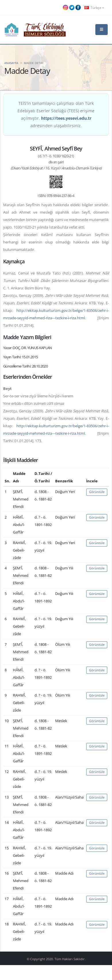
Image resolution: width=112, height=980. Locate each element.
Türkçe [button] (94, 7)
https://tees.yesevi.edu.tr (66, 118)
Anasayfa (11, 63)
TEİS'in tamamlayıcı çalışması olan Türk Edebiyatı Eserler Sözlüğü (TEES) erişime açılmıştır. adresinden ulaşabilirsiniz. (56, 114)
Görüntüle (97, 492)
